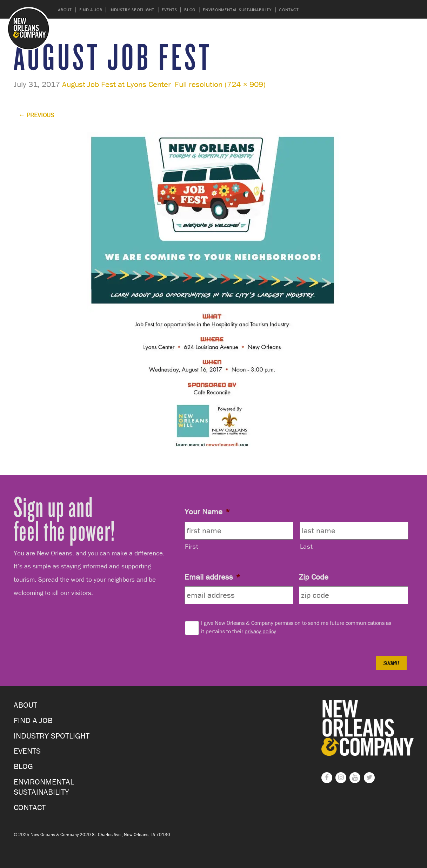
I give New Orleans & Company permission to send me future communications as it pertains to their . (296, 627)
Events (169, 10)
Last (306, 546)
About (65, 10)
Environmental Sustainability (237, 10)
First (192, 546)
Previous (36, 115)
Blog (190, 10)
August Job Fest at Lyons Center (116, 84)
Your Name (207, 512)
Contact (289, 10)
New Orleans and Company (29, 29)
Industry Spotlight (132, 10)
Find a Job (91, 10)
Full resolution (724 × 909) (220, 84)
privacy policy (260, 631)
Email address (212, 577)
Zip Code (314, 577)
